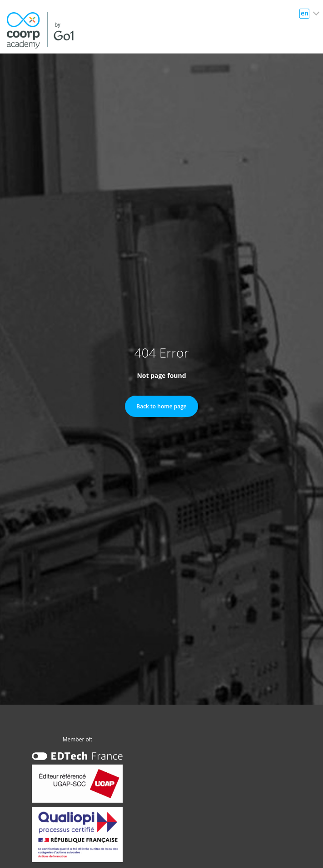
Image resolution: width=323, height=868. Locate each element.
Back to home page (161, 406)
